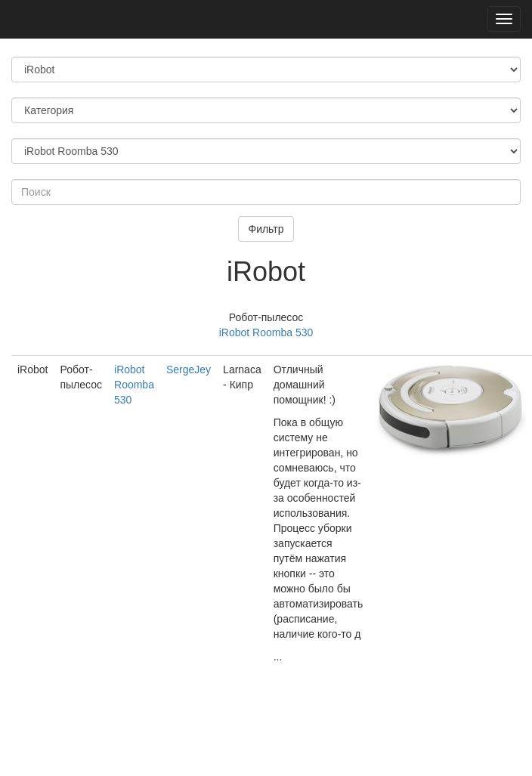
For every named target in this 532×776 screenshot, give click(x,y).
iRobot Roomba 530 (266, 332)
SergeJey (189, 369)
